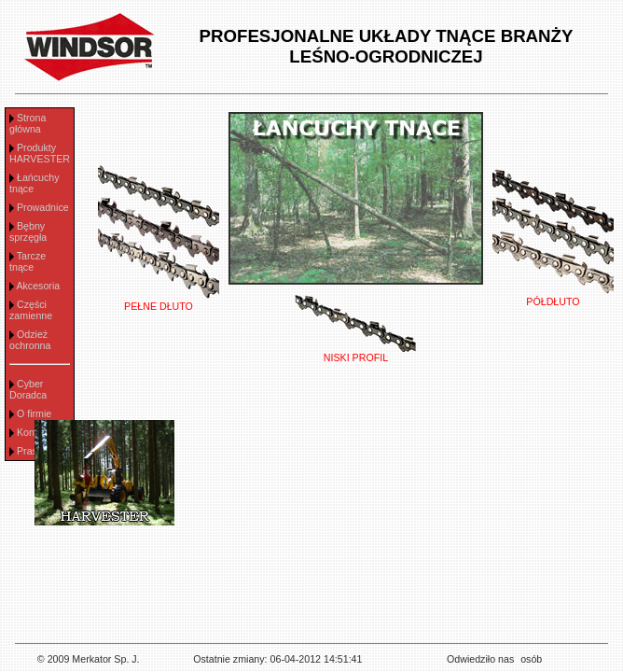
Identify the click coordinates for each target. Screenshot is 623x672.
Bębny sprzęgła (28, 231)
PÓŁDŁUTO (553, 297)
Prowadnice (43, 207)
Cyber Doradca (28, 389)
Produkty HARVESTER (40, 153)
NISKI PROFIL (355, 353)
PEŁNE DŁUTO (159, 301)
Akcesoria (38, 286)
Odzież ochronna (30, 340)
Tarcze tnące (28, 261)
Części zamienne (31, 310)
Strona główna (28, 123)
